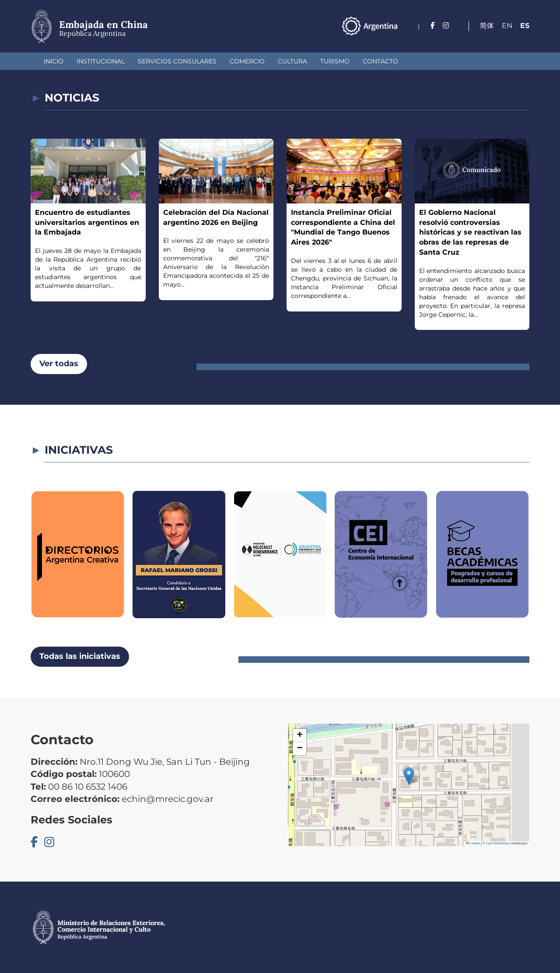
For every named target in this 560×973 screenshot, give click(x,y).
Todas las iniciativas (80, 656)
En (507, 26)
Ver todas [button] (59, 364)
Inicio (54, 61)
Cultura (292, 61)
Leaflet (473, 843)
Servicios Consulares (177, 61)
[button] (409, 776)
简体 (487, 26)
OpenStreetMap (498, 843)
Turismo (335, 61)
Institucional (101, 61)
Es (525, 26)
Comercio (247, 61)
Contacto (380, 61)
